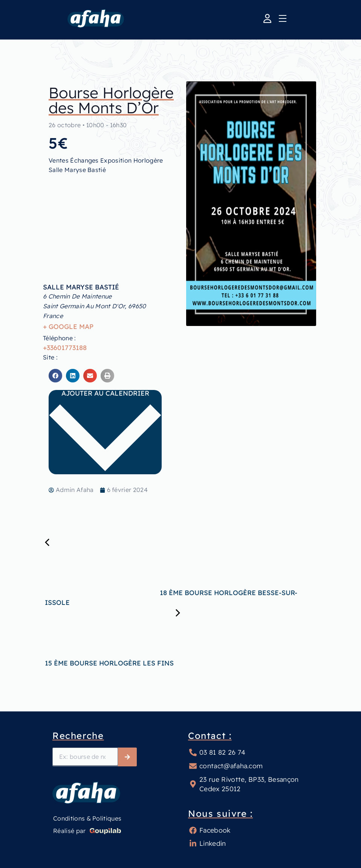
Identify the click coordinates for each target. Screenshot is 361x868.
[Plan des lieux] (108, 216)
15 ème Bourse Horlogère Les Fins (167, 663)
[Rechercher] (127, 757)
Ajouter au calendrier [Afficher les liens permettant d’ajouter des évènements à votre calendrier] (105, 431)
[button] (55, 376)
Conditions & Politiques (87, 818)
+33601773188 (65, 347)
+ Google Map (68, 326)
